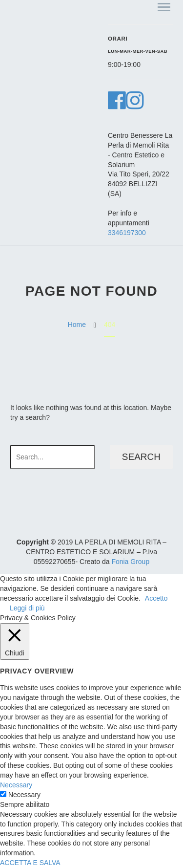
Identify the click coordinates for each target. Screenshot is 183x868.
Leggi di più (27, 608)
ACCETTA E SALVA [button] (30, 863)
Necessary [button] (16, 785)
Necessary (24, 795)
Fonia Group (130, 562)
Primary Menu (164, 7)
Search (141, 457)
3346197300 (127, 233)
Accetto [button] (156, 598)
